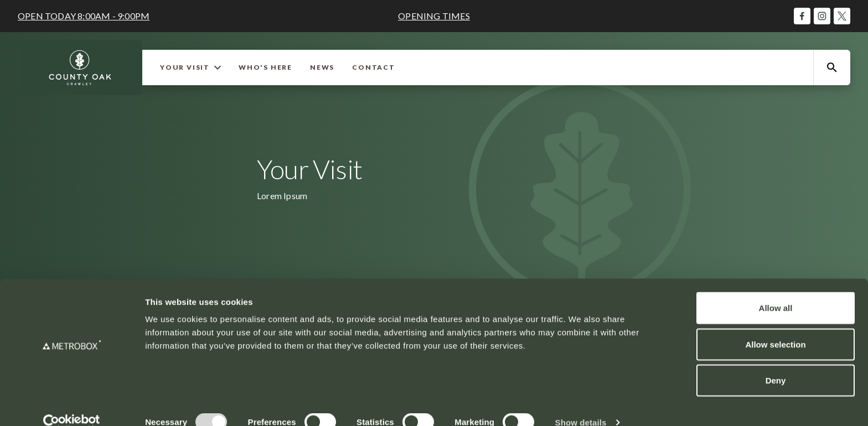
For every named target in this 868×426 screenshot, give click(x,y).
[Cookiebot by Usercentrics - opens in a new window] (72, 404)
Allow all (776, 290)
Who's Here (265, 67)
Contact (374, 67)
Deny (776, 362)
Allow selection (775, 326)
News (322, 67)
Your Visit (190, 67)
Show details (581, 404)
